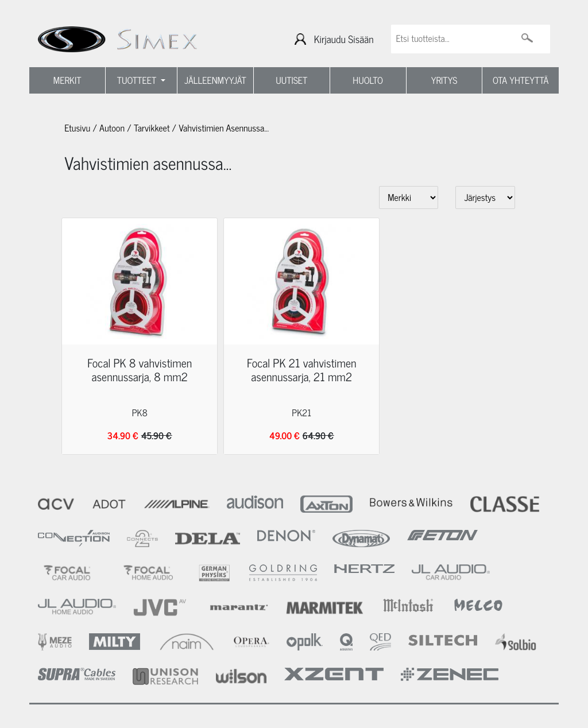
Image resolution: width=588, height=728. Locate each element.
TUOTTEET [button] (138, 80)
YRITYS (444, 80)
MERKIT (67, 80)
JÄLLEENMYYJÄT (215, 80)
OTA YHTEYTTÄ (521, 80)
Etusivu (77, 128)
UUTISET (291, 80)
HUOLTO (368, 80)
